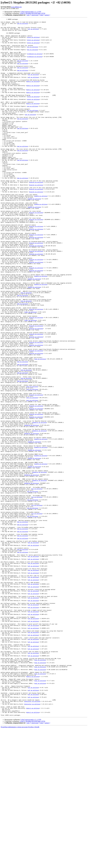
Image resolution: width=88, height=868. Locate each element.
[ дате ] (28, 15)
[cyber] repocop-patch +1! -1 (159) (31, 12)
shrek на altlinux (33, 41)
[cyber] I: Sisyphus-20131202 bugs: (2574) (32, 13)
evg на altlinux (33, 53)
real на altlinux (40, 427)
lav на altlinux (30, 134)
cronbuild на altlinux (35, 61)
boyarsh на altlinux (36, 215)
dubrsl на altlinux (33, 94)
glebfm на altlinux (41, 232)
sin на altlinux (37, 583)
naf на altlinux (33, 31)
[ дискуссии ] (35, 15)
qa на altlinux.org (16, 7)
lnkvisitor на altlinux (32, 838)
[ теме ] (41, 15)
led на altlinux (23, 24)
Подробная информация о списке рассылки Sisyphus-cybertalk (20, 866)
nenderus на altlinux (39, 503)
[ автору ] (47, 15)
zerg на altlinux (32, 460)
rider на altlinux (30, 371)
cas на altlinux (33, 129)
